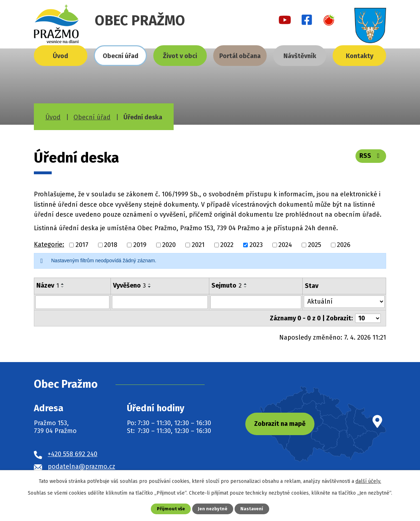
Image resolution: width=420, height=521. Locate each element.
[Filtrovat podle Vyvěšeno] (160, 302)
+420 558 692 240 (73, 454)
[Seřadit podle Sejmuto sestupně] (246, 287)
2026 (344, 245)
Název (48, 285)
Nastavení (252, 509)
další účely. (368, 481)
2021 (198, 245)
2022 (227, 245)
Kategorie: (49, 244)
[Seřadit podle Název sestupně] (63, 287)
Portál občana (240, 56)
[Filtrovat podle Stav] (344, 302)
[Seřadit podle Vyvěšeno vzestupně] (150, 284)
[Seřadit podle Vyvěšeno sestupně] (150, 287)
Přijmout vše (171, 509)
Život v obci (180, 56)
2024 (285, 245)
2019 (140, 245)
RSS (371, 156)
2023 (256, 245)
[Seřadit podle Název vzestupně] (63, 284)
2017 (82, 245)
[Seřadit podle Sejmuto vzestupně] (246, 284)
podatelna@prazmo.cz (81, 466)
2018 (111, 245)
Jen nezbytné (213, 509)
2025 (315, 245)
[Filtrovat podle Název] (72, 302)
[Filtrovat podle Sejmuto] (256, 302)
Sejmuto (227, 285)
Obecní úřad (121, 56)
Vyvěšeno (129, 285)
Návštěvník (300, 56)
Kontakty (360, 56)
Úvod (60, 56)
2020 (169, 245)
